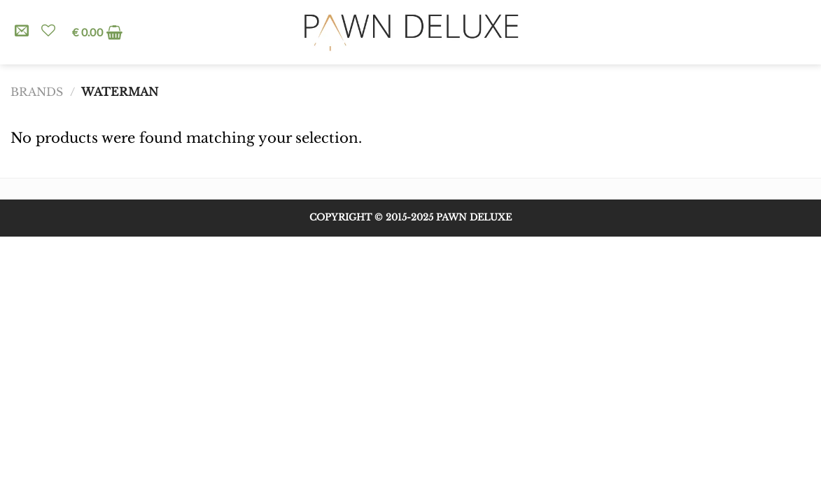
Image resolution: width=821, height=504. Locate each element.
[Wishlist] (48, 30)
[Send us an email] (22, 31)
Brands (37, 92)
